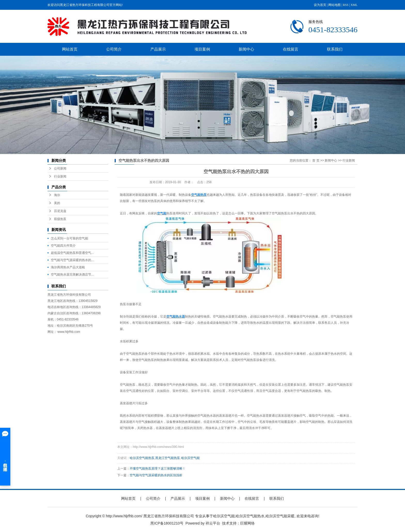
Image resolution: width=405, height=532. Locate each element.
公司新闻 (60, 168)
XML (354, 5)
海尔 (57, 195)
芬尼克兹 (60, 211)
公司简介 (114, 49)
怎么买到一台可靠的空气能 (69, 238)
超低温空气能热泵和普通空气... (72, 253)
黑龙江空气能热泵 (168, 458)
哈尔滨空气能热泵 (142, 458)
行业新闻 (60, 176)
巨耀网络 (247, 523)
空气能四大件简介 (63, 246)
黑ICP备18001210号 (167, 523)
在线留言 (291, 49)
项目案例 (202, 49)
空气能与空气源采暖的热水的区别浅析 (156, 475)
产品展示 (158, 49)
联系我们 (335, 49)
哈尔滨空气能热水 (250, 516)
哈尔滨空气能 (190, 458)
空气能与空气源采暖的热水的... (72, 260)
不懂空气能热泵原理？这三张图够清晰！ (158, 469)
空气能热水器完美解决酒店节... (72, 275)
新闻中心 (246, 49)
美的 (57, 203)
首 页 (316, 160)
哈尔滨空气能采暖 (280, 516)
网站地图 (334, 5)
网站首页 (70, 49)
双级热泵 (60, 219)
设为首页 (320, 5)
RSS (346, 5)
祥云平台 (213, 523)
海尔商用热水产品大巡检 (68, 267)
